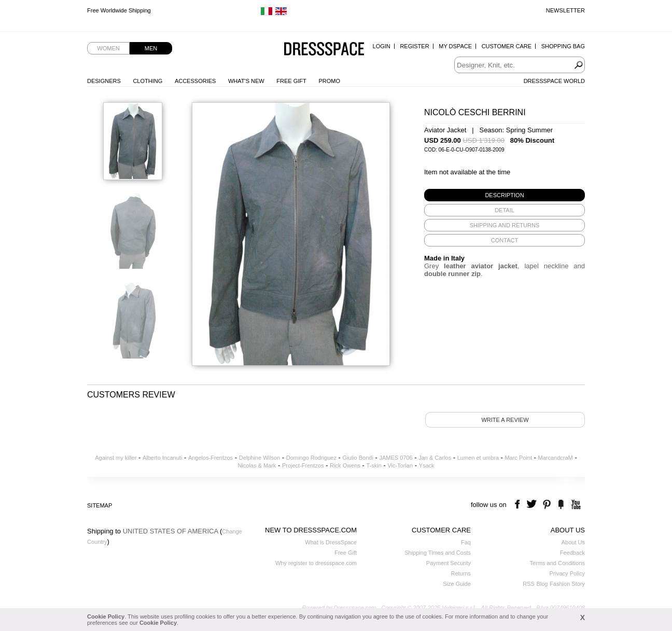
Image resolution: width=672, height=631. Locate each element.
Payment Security (449, 563)
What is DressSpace (331, 542)
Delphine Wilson (260, 458)
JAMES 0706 (396, 458)
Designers (104, 81)
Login (382, 46)
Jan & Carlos (435, 458)
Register (414, 46)
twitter (533, 505)
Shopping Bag (563, 46)
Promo (329, 81)
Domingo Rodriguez (311, 458)
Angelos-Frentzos (211, 458)
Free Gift (291, 81)
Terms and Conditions (557, 563)
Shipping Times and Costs (438, 553)
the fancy (561, 505)
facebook (519, 505)
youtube (575, 505)
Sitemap (100, 505)
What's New (246, 81)
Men (151, 48)
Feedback (572, 553)
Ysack (427, 465)
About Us (573, 542)
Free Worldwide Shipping (119, 10)
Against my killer (116, 458)
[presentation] (505, 195)
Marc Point (518, 458)
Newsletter (565, 10)
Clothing (148, 81)
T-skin (374, 465)
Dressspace (324, 50)
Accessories (195, 81)
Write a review (505, 420)
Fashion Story (567, 584)
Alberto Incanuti (162, 458)
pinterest (547, 505)
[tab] (505, 195)
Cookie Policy (106, 616)
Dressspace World (554, 81)
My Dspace (455, 46)
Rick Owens (345, 465)
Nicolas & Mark (257, 465)
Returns (461, 573)
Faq (466, 542)
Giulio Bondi (358, 458)
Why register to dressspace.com (316, 563)
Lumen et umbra (478, 458)
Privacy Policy (567, 573)
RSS (529, 584)
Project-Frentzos (303, 465)
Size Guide (457, 584)
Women (108, 48)
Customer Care (507, 46)
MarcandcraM (556, 458)
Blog (542, 584)
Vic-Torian (400, 465)
